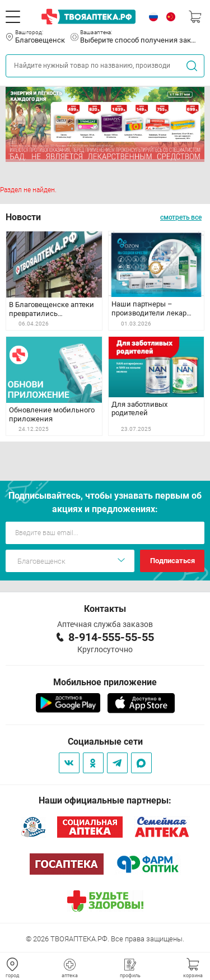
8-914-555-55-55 (111, 637)
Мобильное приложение (105, 682)
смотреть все (181, 217)
